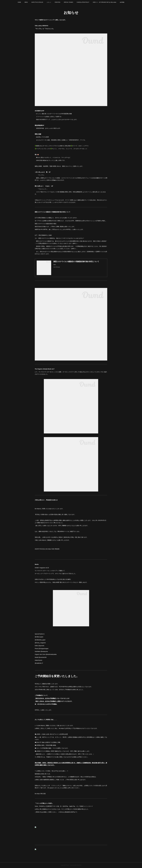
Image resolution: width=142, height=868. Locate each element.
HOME (19, 2)
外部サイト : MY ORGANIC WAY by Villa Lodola (104, 2)
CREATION (57, 2)
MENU (26, 2)
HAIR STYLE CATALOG (37, 2)
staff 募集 (122, 2)
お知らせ (49, 2)
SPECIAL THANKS (68, 2)
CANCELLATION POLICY (83, 2)
